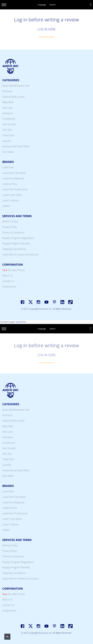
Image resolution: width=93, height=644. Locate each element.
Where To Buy (10, 221)
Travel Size (8, 135)
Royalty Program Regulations (18, 238)
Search (53, 5)
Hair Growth (9, 124)
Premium (7, 91)
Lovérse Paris (10, 184)
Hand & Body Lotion (14, 97)
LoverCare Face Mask (14, 173)
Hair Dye (7, 130)
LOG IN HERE (47, 29)
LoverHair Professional (15, 189)
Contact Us (8, 281)
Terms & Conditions (13, 232)
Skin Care (7, 108)
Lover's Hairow (10, 200)
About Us (7, 275)
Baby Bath (8, 102)
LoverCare (8, 167)
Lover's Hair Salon (12, 195)
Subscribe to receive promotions (20, 255)
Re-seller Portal (14, 270)
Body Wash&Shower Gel (16, 86)
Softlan (6, 206)
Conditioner (9, 119)
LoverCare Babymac (13, 178)
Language (42, 5)
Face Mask (8, 152)
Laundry (7, 141)
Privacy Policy (10, 227)
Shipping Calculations (14, 249)
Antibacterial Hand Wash (16, 146)
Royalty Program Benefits (16, 243)
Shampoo (8, 113)
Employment (9, 287)
